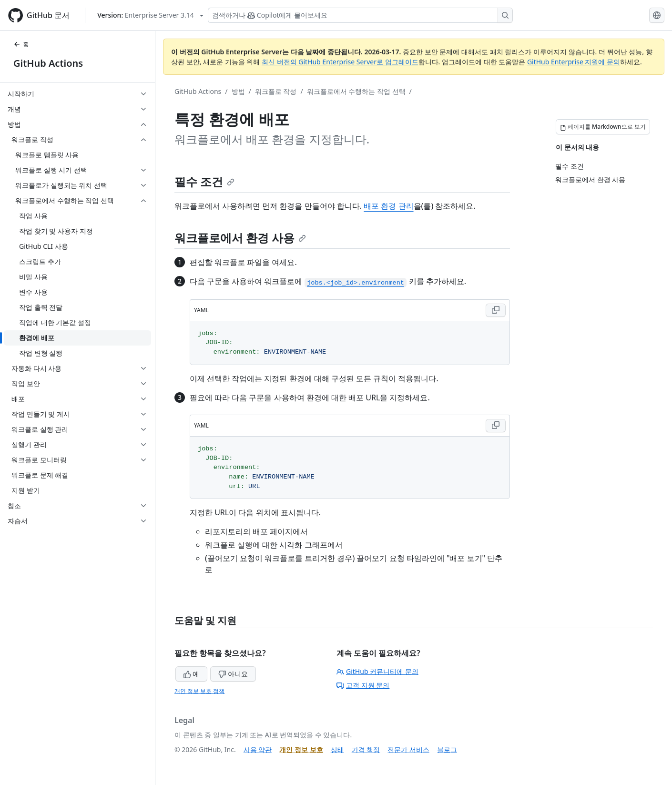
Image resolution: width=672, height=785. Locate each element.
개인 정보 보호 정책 (199, 691)
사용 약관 (258, 749)
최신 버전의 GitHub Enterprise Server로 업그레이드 (340, 62)
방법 (238, 91)
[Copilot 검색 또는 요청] (360, 15)
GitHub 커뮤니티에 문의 (377, 671)
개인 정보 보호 (301, 749)
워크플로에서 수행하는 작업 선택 (356, 91)
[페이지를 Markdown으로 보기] (603, 127)
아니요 (233, 674)
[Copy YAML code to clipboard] (496, 310)
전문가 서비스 (408, 749)
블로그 (447, 749)
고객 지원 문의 (363, 685)
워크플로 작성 (276, 91)
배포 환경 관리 (388, 206)
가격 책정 (366, 749)
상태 (337, 749)
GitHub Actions (48, 63)
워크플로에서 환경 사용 (240, 238)
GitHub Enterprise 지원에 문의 (574, 62)
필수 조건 (204, 181)
